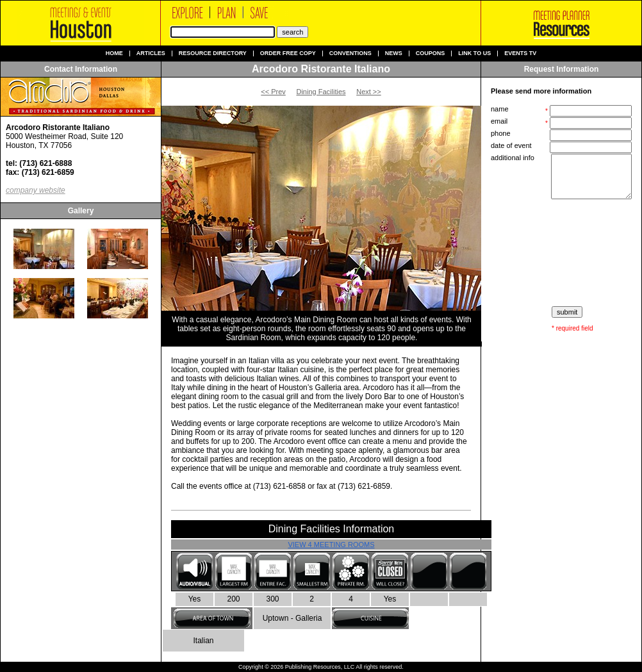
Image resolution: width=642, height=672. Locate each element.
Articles (151, 53)
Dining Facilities (321, 92)
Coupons (431, 53)
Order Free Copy (288, 53)
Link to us (474, 53)
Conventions (350, 53)
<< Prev (273, 92)
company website (36, 190)
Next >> (369, 92)
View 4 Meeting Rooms (331, 545)
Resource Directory (213, 53)
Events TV (520, 53)
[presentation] (563, 253)
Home (114, 53)
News (394, 53)
